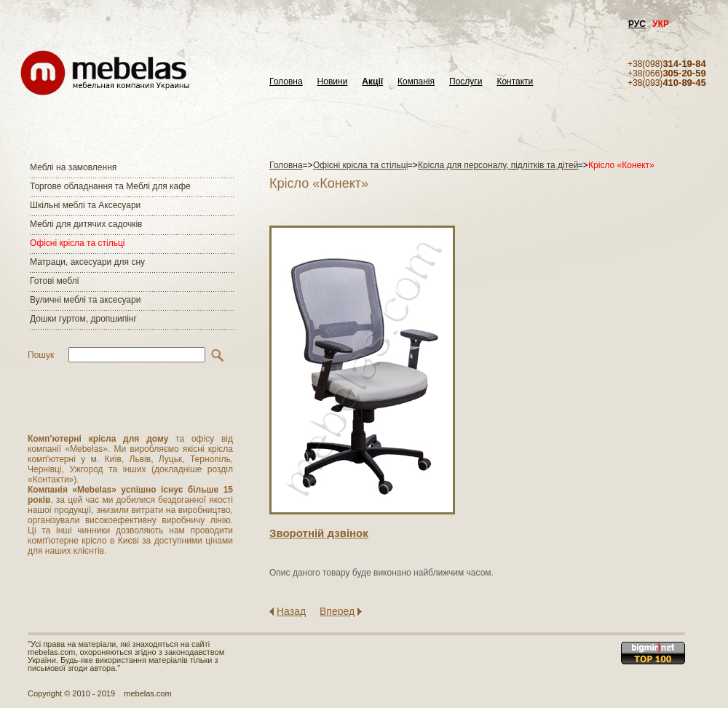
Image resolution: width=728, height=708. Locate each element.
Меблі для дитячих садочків (86, 224)
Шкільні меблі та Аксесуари (85, 205)
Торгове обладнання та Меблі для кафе (110, 186)
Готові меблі (54, 281)
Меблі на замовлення (73, 167)
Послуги (466, 82)
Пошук (41, 355)
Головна (286, 82)
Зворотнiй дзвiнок (319, 533)
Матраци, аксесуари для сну (87, 262)
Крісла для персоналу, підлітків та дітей (498, 165)
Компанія (416, 82)
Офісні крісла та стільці (77, 243)
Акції (372, 82)
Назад (291, 611)
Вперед (337, 611)
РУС (637, 24)
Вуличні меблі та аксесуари (85, 300)
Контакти (515, 82)
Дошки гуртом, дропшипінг (83, 319)
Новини (333, 82)
